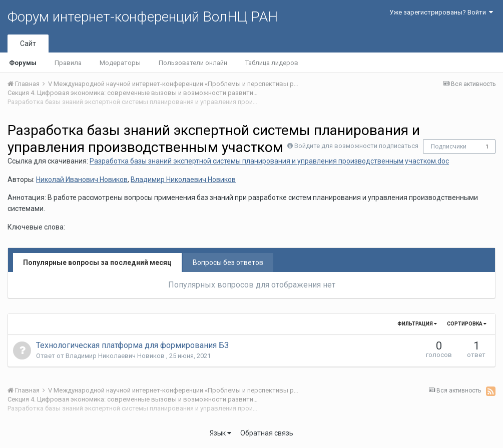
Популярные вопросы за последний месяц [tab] (97, 262)
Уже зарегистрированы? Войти (441, 12)
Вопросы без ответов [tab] (228, 262)
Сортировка (467, 324)
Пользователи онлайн (193, 63)
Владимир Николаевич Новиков (183, 179)
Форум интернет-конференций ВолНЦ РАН (143, 17)
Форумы (23, 63)
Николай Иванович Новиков (82, 179)
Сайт (28, 43)
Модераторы (120, 63)
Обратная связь (267, 433)
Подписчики (449, 146)
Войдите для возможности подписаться (356, 146)
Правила (68, 63)
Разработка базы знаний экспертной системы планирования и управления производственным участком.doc (269, 161)
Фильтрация (417, 324)
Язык (220, 433)
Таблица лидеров (272, 63)
